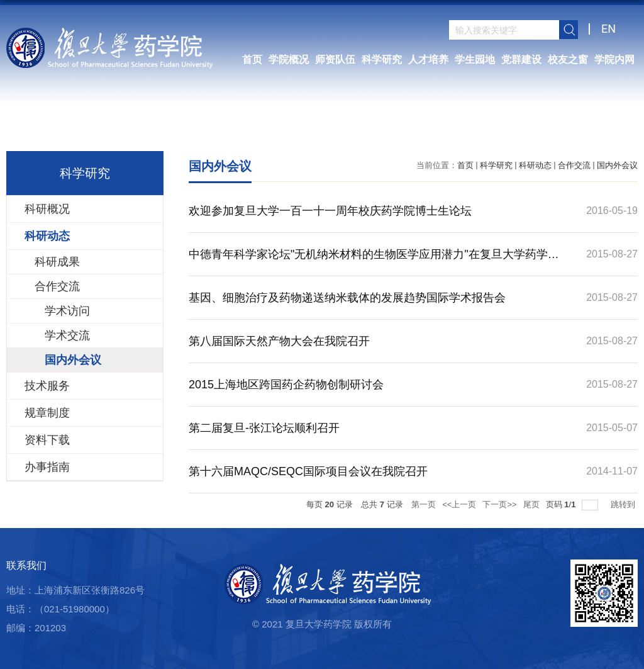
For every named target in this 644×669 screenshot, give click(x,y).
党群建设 (521, 59)
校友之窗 (568, 59)
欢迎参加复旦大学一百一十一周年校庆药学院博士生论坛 (330, 211)
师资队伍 (335, 59)
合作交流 (574, 165)
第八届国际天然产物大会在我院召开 (279, 341)
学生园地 (475, 59)
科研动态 (535, 165)
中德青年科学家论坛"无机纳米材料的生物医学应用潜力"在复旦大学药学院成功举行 (374, 262)
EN (608, 29)
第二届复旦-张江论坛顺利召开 (264, 428)
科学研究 (382, 59)
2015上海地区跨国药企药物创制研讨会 (286, 385)
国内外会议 (617, 165)
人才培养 (428, 59)
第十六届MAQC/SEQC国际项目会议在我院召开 (308, 471)
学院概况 (289, 59)
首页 (252, 59)
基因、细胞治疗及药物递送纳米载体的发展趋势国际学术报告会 (347, 298)
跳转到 (624, 504)
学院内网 (614, 59)
